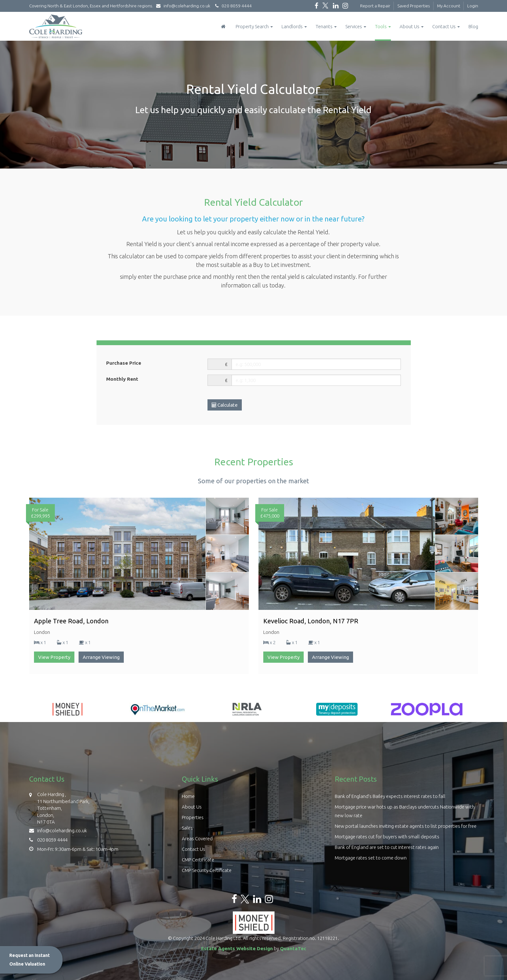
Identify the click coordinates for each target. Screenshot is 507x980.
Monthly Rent (122, 379)
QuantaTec (293, 948)
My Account (449, 6)
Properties (193, 817)
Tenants (326, 26)
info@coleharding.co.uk (185, 6)
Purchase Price (124, 363)
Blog (473, 26)
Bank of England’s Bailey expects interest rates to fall (390, 796)
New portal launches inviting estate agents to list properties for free (406, 826)
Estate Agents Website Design (237, 948)
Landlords (294, 26)
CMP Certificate (198, 860)
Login (473, 6)
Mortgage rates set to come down (371, 858)
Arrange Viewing (101, 657)
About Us (412, 26)
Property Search (254, 26)
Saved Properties (414, 6)
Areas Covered (197, 839)
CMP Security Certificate (207, 870)
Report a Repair (375, 6)
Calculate (225, 405)
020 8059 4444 (232, 6)
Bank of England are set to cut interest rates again (387, 847)
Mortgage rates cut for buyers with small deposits (387, 837)
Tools (383, 26)
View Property (54, 657)
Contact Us (446, 26)
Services (356, 26)
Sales (187, 828)
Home (188, 796)
